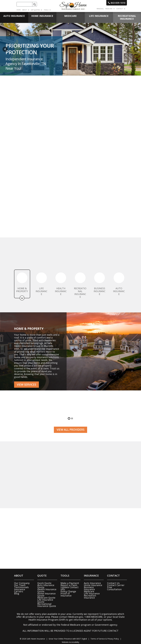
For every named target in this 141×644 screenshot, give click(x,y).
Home (19, 10)
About (24, 10)
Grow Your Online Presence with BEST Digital (68, 639)
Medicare (109, 9)
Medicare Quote (46, 598)
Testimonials (21, 587)
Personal (100, 9)
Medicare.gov (76, 617)
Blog (17, 593)
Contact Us (113, 583)
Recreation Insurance (90, 597)
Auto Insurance (92, 583)
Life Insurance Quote (45, 601)
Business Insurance (89, 588)
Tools (46, 10)
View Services (26, 385)
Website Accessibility (70, 642)
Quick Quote (44, 583)
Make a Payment (70, 583)
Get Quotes (35, 10)
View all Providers (70, 430)
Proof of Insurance (66, 595)
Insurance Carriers (20, 590)
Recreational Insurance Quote (47, 605)
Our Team (20, 585)
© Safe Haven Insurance (32, 639)
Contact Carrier (116, 585)
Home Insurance (93, 585)
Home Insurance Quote (46, 595)
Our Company (22, 583)
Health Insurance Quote (47, 590)
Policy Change (68, 591)
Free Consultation (114, 588)
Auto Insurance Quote (46, 586)
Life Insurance (92, 593)
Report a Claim (69, 585)
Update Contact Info (70, 588)
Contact (120, 9)
